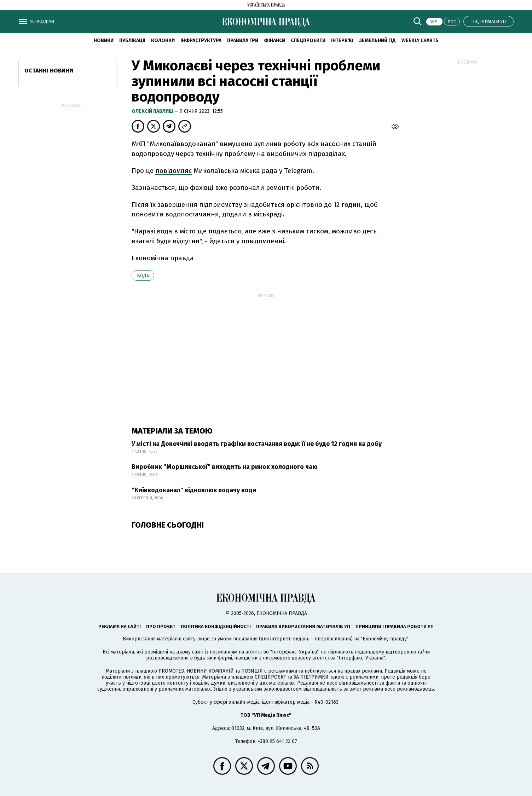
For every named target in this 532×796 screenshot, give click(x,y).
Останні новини (49, 71)
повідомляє (174, 171)
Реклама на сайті (120, 626)
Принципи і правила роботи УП (395, 626)
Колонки (163, 40)
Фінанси (274, 40)
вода (143, 276)
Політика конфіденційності (216, 626)
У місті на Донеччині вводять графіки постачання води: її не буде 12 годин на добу (257, 444)
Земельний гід (377, 40)
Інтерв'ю (342, 40)
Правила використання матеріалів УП (303, 626)
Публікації (132, 40)
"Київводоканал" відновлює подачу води (194, 490)
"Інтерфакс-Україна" (294, 652)
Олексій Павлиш (153, 111)
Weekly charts (420, 40)
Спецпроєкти (308, 40)
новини (104, 40)
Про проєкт (161, 626)
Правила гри (243, 40)
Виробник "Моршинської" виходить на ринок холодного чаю (225, 467)
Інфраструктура (201, 40)
